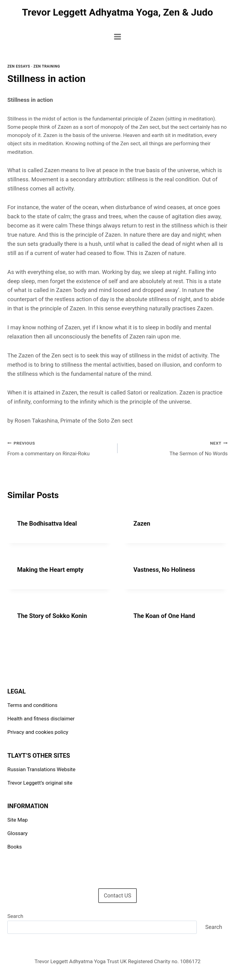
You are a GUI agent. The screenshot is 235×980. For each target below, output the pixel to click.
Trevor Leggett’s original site (40, 783)
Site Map (18, 820)
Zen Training (47, 66)
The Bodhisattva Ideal (47, 523)
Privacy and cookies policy (38, 732)
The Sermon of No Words (175, 448)
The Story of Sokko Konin (52, 616)
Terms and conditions (32, 705)
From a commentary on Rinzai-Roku (60, 448)
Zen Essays (19, 66)
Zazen (142, 523)
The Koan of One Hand (164, 616)
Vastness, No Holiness (164, 570)
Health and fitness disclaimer (41, 719)
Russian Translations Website (41, 769)
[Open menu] (118, 37)
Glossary (17, 833)
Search (15, 916)
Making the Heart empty (50, 570)
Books (15, 847)
